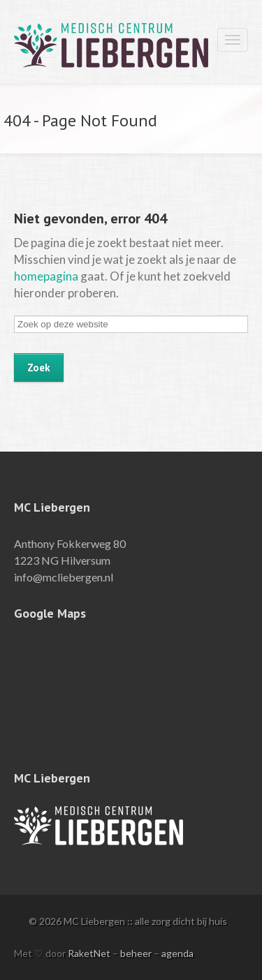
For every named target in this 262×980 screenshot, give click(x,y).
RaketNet (89, 953)
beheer (136, 953)
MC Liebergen (70, 44)
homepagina (46, 276)
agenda (177, 953)
